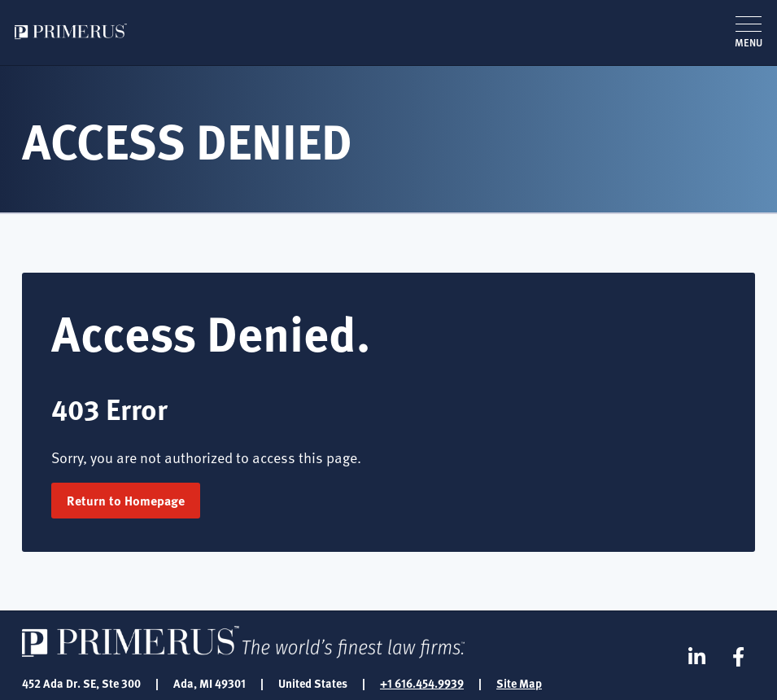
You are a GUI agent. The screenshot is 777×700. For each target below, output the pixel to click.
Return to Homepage (126, 500)
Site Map (519, 683)
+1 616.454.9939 (422, 683)
